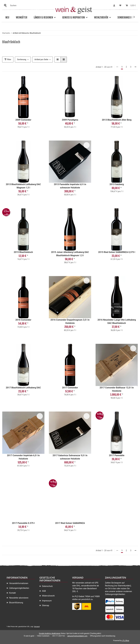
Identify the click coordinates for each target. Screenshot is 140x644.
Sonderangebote (126, 17)
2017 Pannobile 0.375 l (23, 523)
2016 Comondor (23, 320)
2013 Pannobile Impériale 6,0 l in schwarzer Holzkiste (70, 186)
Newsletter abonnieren (19, 598)
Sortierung (22, 59)
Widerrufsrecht (48, 596)
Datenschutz (47, 586)
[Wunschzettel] (120, 6)
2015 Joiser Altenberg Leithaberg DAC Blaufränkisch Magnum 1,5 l (70, 254)
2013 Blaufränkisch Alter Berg (117, 120)
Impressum (47, 601)
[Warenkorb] (131, 6)
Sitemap (45, 605)
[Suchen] (6, 6)
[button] (114, 6)
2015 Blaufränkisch (23, 252)
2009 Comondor (23, 120)
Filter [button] (8, 59)
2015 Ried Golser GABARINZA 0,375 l (117, 252)
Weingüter (22, 17)
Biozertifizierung (16, 603)
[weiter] (135, 67)
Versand (37, 627)
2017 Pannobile (117, 455)
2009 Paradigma (70, 120)
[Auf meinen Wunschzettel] (40, 81)
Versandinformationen (18, 583)
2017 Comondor (70, 388)
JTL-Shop (126, 641)
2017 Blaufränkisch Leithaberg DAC (23, 388)
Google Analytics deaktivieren (50, 633)
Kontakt (12, 593)
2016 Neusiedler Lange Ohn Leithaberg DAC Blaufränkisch (117, 321)
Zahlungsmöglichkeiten (19, 588)
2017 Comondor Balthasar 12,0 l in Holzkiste (117, 389)
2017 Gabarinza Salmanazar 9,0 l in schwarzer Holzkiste (70, 457)
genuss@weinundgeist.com (77, 636)
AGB (44, 591)
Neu (7, 17)
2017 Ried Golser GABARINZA (70, 523)
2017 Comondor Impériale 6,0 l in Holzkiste (23, 457)
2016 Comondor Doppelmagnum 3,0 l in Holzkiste (70, 321)
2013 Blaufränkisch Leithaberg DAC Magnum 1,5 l (23, 186)
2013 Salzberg (117, 184)
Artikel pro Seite (41, 59)
